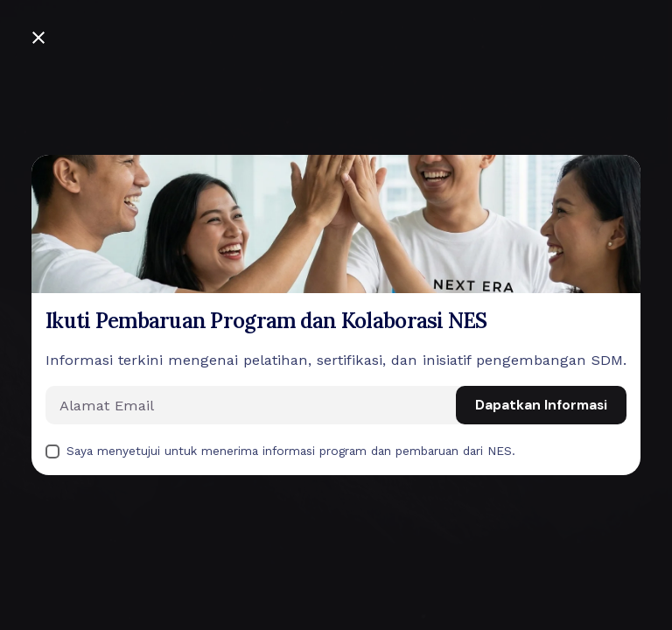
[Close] (38, 38)
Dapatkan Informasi (541, 405)
